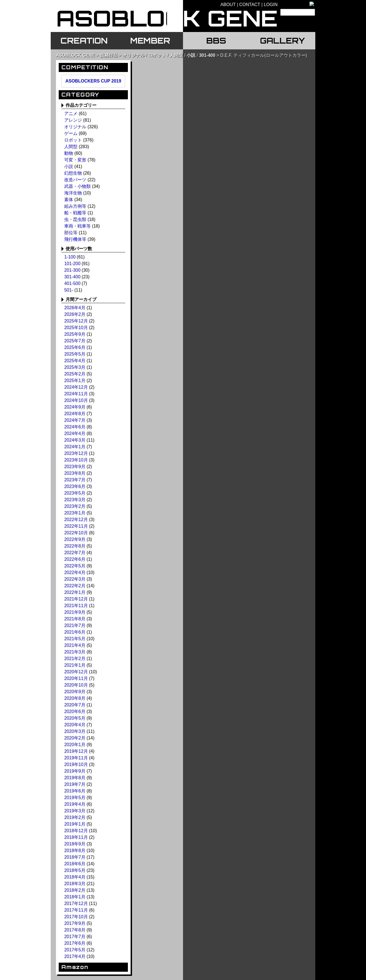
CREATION (84, 41)
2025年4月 (75, 361)
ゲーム (71, 133)
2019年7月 (75, 784)
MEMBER (150, 41)
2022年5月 (75, 566)
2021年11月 (76, 606)
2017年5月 (75, 950)
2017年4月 (75, 956)
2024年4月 (75, 433)
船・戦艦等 (75, 213)
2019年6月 (75, 791)
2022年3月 (75, 579)
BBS (216, 41)
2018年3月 (75, 884)
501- (69, 290)
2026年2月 (75, 314)
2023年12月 (76, 453)
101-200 (72, 264)
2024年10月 (76, 400)
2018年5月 (75, 870)
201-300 (72, 270)
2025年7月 (75, 341)
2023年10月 (76, 460)
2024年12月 (76, 387)
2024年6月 (75, 427)
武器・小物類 (77, 186)
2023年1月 (75, 513)
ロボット (157, 55)
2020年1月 (75, 745)
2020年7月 (75, 705)
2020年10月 (76, 685)
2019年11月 (76, 758)
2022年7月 (75, 553)
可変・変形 (75, 160)
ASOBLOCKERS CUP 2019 (93, 81)
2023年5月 (75, 493)
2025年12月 (76, 321)
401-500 (72, 283)
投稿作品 (109, 55)
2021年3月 (75, 652)
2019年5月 (75, 798)
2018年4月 (75, 877)
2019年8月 (75, 778)
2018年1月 (75, 897)
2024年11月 (76, 394)
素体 (69, 200)
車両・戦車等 (77, 226)
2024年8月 (75, 414)
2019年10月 (76, 764)
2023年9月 (75, 467)
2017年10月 (76, 917)
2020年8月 (75, 698)
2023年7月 (75, 480)
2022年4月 (75, 572)
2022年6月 (75, 559)
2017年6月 (75, 943)
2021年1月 (75, 665)
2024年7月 (75, 420)
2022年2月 (75, 586)
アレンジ (73, 120)
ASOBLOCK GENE (75, 55)
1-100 (70, 257)
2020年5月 (75, 718)
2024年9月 (75, 407)
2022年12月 (76, 520)
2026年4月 (75, 308)
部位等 (71, 233)
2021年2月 (75, 659)
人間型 (176, 55)
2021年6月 (75, 632)
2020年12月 (76, 672)
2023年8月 (75, 473)
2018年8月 (75, 851)
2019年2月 (75, 817)
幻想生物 (73, 173)
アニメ (71, 114)
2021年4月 (75, 645)
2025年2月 (75, 374)
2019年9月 (75, 771)
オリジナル (134, 55)
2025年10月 (76, 328)
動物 (69, 153)
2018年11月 (76, 837)
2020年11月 (76, 678)
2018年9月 (75, 844)
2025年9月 (75, 334)
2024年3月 (75, 440)
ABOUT (228, 5)
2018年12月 (76, 831)
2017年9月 (75, 923)
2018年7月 (75, 857)
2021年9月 (75, 612)
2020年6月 (75, 711)
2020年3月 (75, 731)
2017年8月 (75, 930)
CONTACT (250, 5)
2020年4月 (75, 725)
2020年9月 (75, 692)
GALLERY (282, 41)
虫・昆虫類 (75, 219)
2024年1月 (75, 447)
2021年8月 (75, 619)
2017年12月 (76, 903)
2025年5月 (75, 354)
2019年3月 (75, 811)
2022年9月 (75, 539)
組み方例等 (75, 206)
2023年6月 (75, 486)
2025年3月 (75, 367)
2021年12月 (76, 599)
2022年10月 (76, 533)
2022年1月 (75, 592)
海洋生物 (73, 193)
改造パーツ (75, 180)
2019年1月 (75, 824)
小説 (191, 55)
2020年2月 (75, 738)
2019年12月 (76, 751)
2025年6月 (75, 347)
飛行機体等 (75, 239)
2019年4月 (75, 804)
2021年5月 (75, 639)
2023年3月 (75, 500)
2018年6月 (75, 864)
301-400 (207, 55)
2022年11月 (76, 526)
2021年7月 (75, 625)
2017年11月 (76, 910)
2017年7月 (75, 937)
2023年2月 (75, 506)
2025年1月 (75, 380)
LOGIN (271, 5)
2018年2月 (75, 890)
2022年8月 (75, 546)
